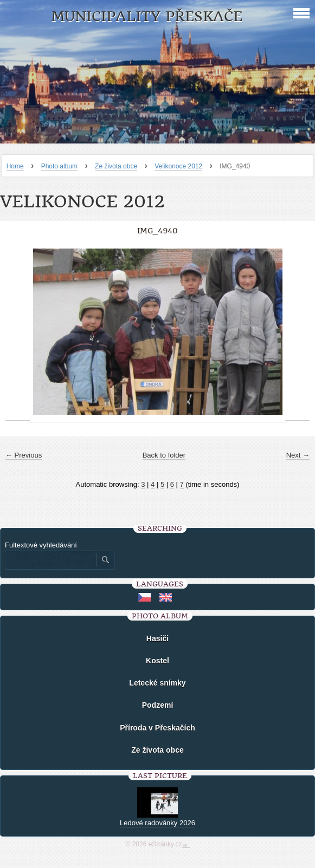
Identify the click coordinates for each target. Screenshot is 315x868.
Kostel (157, 661)
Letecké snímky (157, 683)
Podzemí (158, 705)
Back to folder (164, 455)
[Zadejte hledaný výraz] (50, 560)
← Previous (24, 455)
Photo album (59, 166)
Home (15, 166)
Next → (298, 455)
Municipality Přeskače (147, 17)
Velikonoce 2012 (178, 166)
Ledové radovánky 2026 (157, 823)
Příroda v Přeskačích (157, 728)
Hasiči (157, 638)
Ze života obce (116, 166)
